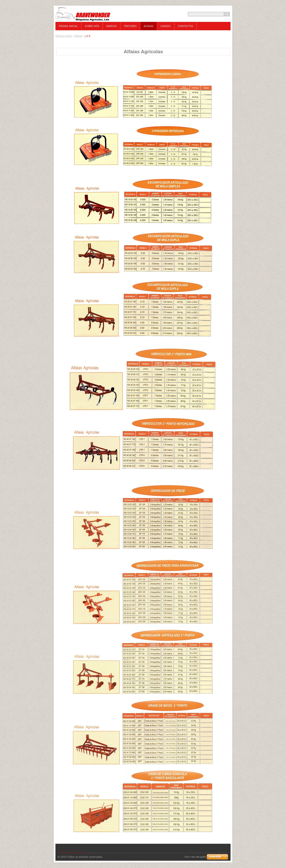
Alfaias (78, 36)
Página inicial (64, 36)
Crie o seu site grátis (195, 857)
